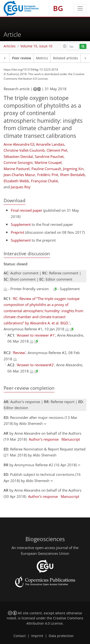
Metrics (42, 58)
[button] (65, 46)
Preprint (18, 232)
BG (58, 8)
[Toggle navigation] (80, 8)
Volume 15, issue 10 (36, 46)
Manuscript (71, 439)
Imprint (37, 636)
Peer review (21, 58)
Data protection (61, 636)
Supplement (21, 224)
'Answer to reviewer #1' (36, 335)
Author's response (44, 439)
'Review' (19, 353)
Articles (10, 46)
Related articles (66, 58)
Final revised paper (27, 210)
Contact (20, 636)
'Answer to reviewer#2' (35, 365)
